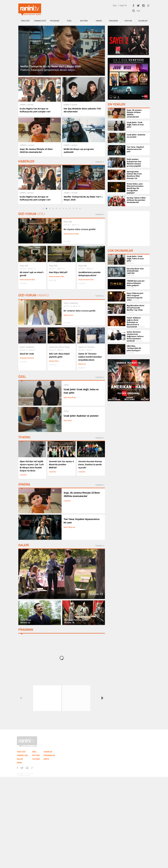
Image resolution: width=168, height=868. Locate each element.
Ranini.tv (30, 10)
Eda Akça (68, 420)
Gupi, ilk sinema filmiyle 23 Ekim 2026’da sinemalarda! (36, 150)
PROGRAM (55, 21)
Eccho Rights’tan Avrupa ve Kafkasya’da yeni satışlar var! (35, 110)
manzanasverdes (71, 234)
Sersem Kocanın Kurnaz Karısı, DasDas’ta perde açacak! (90, 464)
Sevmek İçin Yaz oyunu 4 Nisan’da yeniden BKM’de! (61, 464)
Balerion (82, 364)
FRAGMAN (113, 21)
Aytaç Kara (68, 315)
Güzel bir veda (27, 354)
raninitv (30, 193)
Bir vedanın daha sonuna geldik (80, 311)
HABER (99, 21)
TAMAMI (99, 162)
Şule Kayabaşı (70, 397)
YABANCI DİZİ (40, 21)
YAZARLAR (143, 21)
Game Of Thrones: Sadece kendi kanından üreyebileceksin (90, 357)
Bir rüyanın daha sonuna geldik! (80, 229)
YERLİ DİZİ (25, 21)
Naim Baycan (69, 527)
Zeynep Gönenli (27, 358)
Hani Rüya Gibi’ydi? (58, 272)
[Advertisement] (129, 228)
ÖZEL (69, 21)
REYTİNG (84, 21)
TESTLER (128, 21)
